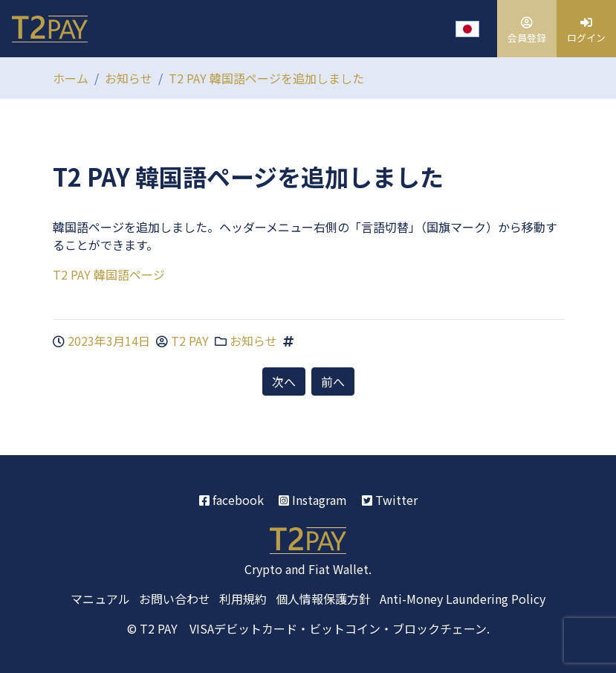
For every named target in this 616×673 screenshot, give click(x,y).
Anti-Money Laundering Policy (463, 599)
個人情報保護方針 (323, 599)
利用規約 (243, 599)
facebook (231, 500)
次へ (284, 381)
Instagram (313, 500)
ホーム (71, 78)
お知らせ (129, 78)
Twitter (390, 500)
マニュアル (100, 599)
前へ (333, 381)
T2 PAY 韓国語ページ (109, 274)
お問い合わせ (175, 599)
